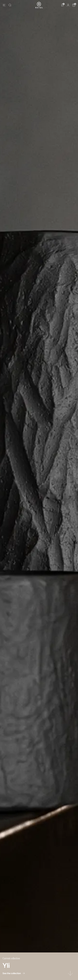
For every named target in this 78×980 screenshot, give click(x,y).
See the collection (14, 973)
